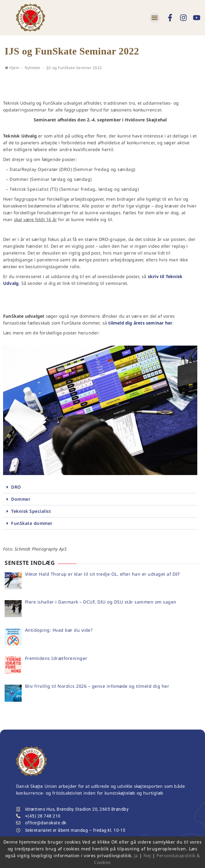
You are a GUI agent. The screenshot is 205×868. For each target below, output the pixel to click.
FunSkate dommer (32, 523)
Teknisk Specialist (31, 511)
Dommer (21, 499)
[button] (155, 18)
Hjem (12, 68)
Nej (147, 855)
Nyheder (33, 68)
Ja (136, 855)
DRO (16, 487)
